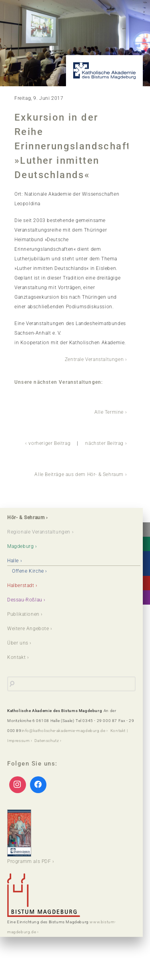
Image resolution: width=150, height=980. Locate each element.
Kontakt (16, 657)
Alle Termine (109, 412)
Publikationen (23, 614)
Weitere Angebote (28, 629)
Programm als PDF (29, 837)
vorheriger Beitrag (49, 443)
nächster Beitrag (104, 443)
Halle (13, 561)
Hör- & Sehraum (26, 518)
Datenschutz (47, 741)
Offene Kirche (28, 571)
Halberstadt (21, 585)
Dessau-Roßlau (25, 600)
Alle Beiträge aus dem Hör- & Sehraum (79, 474)
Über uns (18, 643)
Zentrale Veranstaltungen (94, 359)
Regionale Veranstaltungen (39, 532)
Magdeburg (20, 546)
